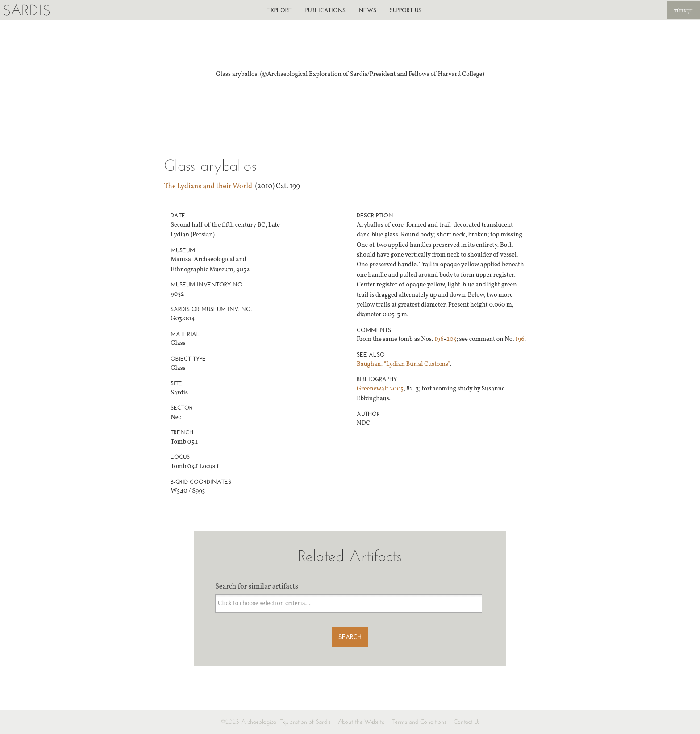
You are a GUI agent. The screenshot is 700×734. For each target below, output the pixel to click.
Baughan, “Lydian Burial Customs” (403, 364)
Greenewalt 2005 (380, 389)
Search (350, 637)
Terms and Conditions (419, 722)
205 (451, 339)
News (368, 10)
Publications (325, 10)
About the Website (361, 722)
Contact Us (467, 722)
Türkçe (683, 11)
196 (439, 339)
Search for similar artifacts (257, 587)
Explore (279, 10)
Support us (406, 10)
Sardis (27, 10)
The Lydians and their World (208, 187)
